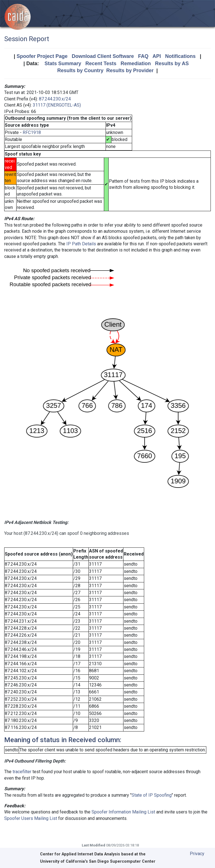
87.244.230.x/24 (55, 99)
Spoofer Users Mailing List (31, 818)
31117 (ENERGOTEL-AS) (57, 105)
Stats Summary (63, 63)
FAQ (143, 56)
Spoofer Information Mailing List (123, 812)
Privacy (197, 854)
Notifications (180, 56)
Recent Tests (101, 63)
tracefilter (22, 772)
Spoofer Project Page (42, 56)
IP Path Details (81, 244)
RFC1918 (32, 132)
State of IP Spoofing (152, 795)
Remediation (136, 63)
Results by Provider (130, 70)
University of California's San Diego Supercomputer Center (98, 861)
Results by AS (172, 63)
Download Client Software (103, 56)
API (157, 56)
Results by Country (80, 70)
